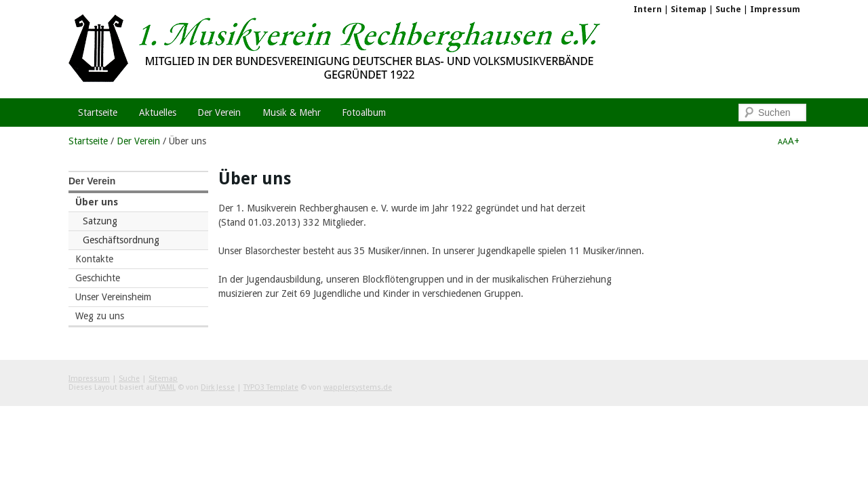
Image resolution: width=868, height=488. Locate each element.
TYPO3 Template (271, 387)
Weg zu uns (100, 316)
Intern (648, 9)
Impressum (775, 9)
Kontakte (94, 259)
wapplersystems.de (358, 387)
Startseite (88, 141)
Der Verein (138, 141)
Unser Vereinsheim (113, 297)
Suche (728, 9)
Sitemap (689, 9)
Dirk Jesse (218, 387)
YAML (167, 387)
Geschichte (98, 278)
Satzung (100, 221)
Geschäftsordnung (121, 240)
